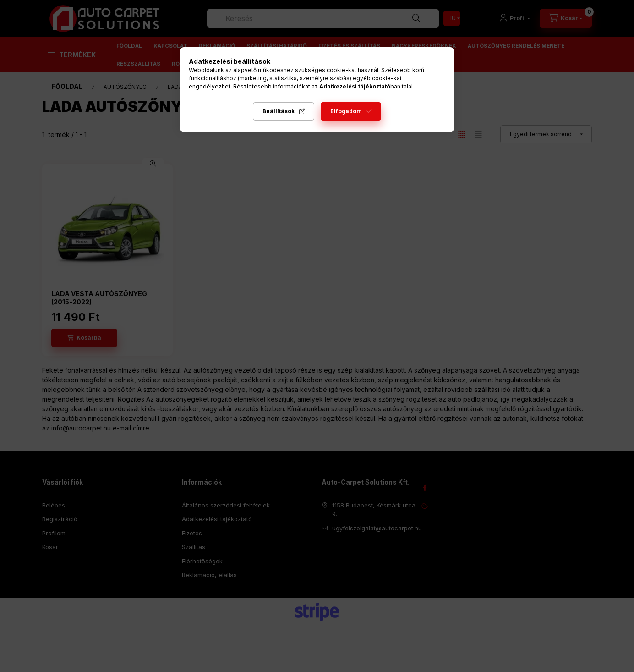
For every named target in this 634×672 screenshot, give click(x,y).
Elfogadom (346, 111)
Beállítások (279, 111)
